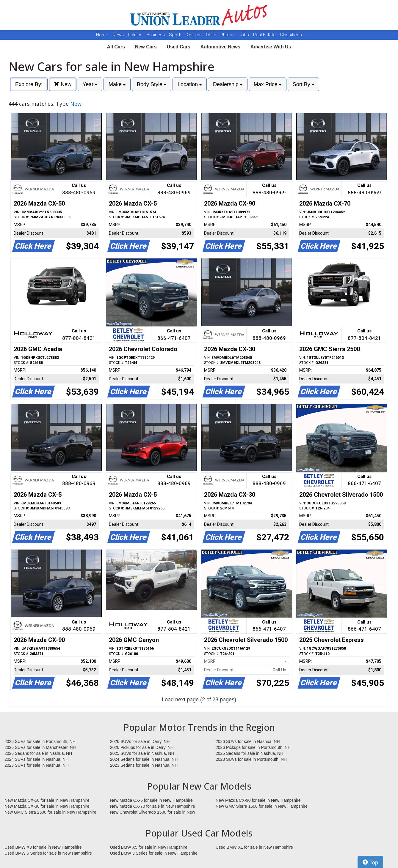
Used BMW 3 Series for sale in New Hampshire (154, 853)
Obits (212, 35)
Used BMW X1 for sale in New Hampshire (254, 847)
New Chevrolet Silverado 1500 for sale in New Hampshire (153, 812)
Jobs (245, 35)
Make (117, 84)
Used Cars (179, 47)
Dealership (228, 84)
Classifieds (291, 35)
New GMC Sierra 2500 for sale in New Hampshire (50, 812)
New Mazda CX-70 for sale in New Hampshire (153, 806)
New (63, 84)
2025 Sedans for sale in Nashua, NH (249, 753)
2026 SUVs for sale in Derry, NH (140, 741)
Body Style (152, 84)
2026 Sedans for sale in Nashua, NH (38, 753)
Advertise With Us (271, 47)
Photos (228, 35)
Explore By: (29, 84)
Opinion (195, 35)
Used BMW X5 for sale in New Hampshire (149, 847)
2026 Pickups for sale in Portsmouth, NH (253, 747)
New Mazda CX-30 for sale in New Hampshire (47, 806)
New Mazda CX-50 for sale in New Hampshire (47, 800)
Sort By (303, 84)
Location (190, 84)
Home (102, 35)
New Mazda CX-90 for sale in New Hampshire (258, 800)
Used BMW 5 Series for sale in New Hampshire (48, 853)
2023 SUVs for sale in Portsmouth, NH (251, 759)
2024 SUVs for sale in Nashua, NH (37, 759)
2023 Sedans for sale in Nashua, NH (144, 765)
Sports (176, 35)
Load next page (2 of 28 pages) (199, 700)
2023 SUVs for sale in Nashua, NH (37, 765)
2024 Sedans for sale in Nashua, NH (144, 759)
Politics (135, 35)
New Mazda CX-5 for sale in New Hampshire (151, 800)
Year (90, 84)
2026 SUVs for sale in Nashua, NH (248, 741)
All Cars (116, 47)
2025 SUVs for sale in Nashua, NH (142, 753)
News (118, 35)
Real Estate (265, 35)
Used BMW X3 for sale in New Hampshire (43, 847)
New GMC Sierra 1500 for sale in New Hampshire (262, 806)
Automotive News (220, 47)
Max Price (268, 84)
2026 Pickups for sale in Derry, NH (142, 747)
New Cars (146, 47)
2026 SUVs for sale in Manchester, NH (40, 747)
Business (156, 35)
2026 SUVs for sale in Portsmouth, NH (40, 741)
